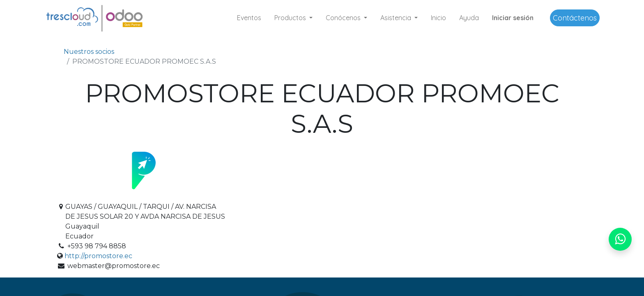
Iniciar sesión (513, 18)
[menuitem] (249, 18)
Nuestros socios (89, 52)
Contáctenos (575, 18)
